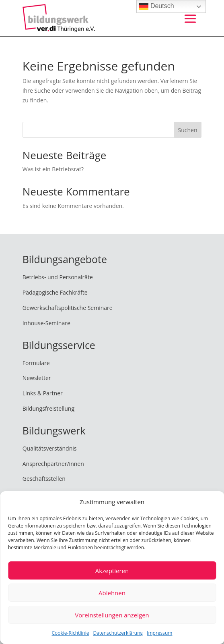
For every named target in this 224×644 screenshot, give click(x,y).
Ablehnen (112, 593)
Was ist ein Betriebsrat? (53, 169)
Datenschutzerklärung (118, 633)
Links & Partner (43, 393)
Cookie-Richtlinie (71, 633)
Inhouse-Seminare (46, 323)
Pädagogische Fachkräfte (55, 292)
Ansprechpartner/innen (53, 464)
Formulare (36, 363)
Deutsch (156, 6)
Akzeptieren (112, 571)
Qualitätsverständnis (50, 448)
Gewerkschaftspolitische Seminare (68, 308)
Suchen (187, 130)
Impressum (159, 633)
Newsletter (37, 378)
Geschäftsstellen (44, 479)
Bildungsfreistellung (48, 408)
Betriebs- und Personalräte (58, 277)
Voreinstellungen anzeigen (112, 615)
